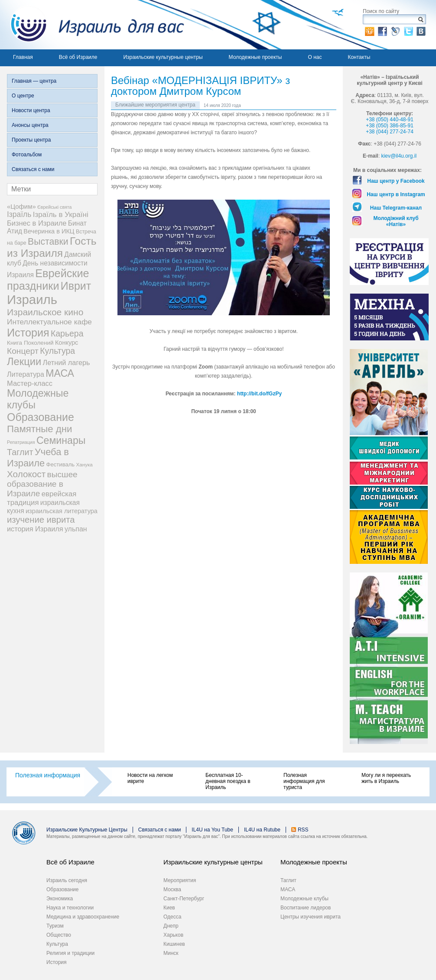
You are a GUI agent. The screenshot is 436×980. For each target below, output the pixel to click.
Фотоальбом (27, 155)
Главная (23, 57)
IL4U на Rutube (262, 830)
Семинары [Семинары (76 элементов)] (61, 440)
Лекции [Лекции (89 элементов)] (24, 362)
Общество (59, 935)
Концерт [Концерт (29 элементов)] (23, 351)
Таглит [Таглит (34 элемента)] (20, 452)
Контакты (359, 57)
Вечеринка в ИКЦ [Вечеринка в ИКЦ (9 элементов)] (49, 231)
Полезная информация (48, 775)
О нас (315, 57)
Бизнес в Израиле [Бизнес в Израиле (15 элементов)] (37, 223)
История (57, 962)
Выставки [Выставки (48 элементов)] (48, 241)
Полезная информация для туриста (304, 781)
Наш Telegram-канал (396, 208)
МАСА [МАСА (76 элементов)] (60, 373)
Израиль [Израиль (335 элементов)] (32, 299)
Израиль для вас (92, 25)
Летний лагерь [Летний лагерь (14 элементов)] (67, 362)
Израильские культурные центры (163, 57)
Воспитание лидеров (306, 908)
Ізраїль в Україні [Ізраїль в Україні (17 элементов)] (61, 215)
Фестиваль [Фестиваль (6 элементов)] (61, 464)
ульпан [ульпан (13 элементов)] (76, 529)
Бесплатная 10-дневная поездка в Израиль (228, 781)
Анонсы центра (30, 125)
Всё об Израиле (78, 57)
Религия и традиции (70, 953)
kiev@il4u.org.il (399, 156)
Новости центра (31, 110)
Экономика (60, 899)
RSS (303, 830)
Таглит (288, 880)
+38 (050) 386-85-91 (390, 126)
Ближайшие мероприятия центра (155, 105)
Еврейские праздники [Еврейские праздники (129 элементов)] (48, 280)
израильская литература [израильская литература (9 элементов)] (62, 511)
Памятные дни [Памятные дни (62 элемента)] (40, 429)
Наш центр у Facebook (396, 181)
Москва (172, 889)
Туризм (55, 926)
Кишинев (174, 944)
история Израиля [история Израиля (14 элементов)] (35, 529)
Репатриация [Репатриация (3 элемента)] (21, 442)
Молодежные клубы (304, 899)
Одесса (172, 917)
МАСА (288, 889)
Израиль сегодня (67, 880)
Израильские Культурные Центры (87, 830)
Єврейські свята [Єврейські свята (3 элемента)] (54, 207)
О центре (23, 96)
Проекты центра (31, 140)
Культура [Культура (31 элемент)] (57, 351)
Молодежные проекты (255, 57)
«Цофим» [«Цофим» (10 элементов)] (21, 206)
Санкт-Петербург (184, 899)
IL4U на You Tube (212, 830)
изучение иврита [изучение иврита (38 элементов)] (41, 520)
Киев (169, 908)
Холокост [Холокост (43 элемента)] (26, 474)
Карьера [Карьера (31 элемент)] (67, 333)
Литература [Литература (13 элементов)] (26, 374)
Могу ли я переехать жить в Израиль (386, 778)
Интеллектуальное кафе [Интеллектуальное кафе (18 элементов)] (49, 322)
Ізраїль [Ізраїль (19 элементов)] (19, 214)
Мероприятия (180, 880)
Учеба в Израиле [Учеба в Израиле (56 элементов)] (38, 458)
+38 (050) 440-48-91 (390, 120)
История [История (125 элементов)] (28, 333)
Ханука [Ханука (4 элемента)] (85, 464)
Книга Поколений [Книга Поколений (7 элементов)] (30, 343)
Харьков (173, 935)
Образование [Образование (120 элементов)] (41, 417)
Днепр (171, 926)
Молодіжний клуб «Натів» (396, 221)
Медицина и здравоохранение (83, 917)
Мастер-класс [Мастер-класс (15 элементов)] (30, 383)
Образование (62, 889)
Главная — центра (34, 81)
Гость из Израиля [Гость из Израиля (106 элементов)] (52, 247)
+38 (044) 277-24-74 (390, 132)
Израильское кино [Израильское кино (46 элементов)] (45, 312)
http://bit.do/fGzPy (259, 394)
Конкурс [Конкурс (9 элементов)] (67, 343)
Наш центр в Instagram (396, 194)
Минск (171, 953)
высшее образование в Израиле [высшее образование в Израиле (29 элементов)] (42, 484)
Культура (57, 944)
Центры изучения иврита (311, 917)
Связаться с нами (33, 169)
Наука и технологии (70, 908)
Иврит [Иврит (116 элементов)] (76, 286)
